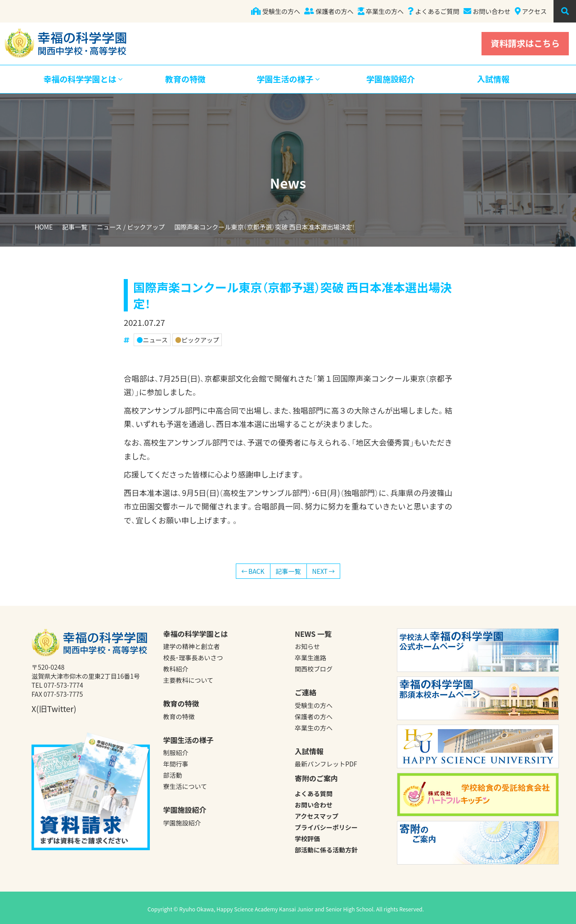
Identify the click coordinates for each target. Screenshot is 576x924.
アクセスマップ (317, 816)
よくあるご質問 (433, 11)
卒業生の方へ (381, 11)
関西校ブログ (314, 669)
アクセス (531, 11)
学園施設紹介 (391, 79)
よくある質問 (314, 793)
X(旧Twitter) (54, 708)
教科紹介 (176, 669)
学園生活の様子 (288, 79)
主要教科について (189, 680)
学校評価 (307, 838)
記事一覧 (75, 227)
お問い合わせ (487, 11)
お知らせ (307, 646)
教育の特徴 (185, 79)
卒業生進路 (310, 658)
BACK (253, 571)
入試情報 (493, 79)
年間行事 (176, 764)
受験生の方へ (276, 11)
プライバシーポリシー (326, 827)
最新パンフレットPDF (326, 764)
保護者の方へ (329, 11)
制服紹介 (176, 753)
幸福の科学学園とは (83, 79)
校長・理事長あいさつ (193, 658)
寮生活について (185, 786)
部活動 (173, 775)
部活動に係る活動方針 (326, 850)
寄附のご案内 (316, 778)
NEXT (324, 571)
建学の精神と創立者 (192, 646)
